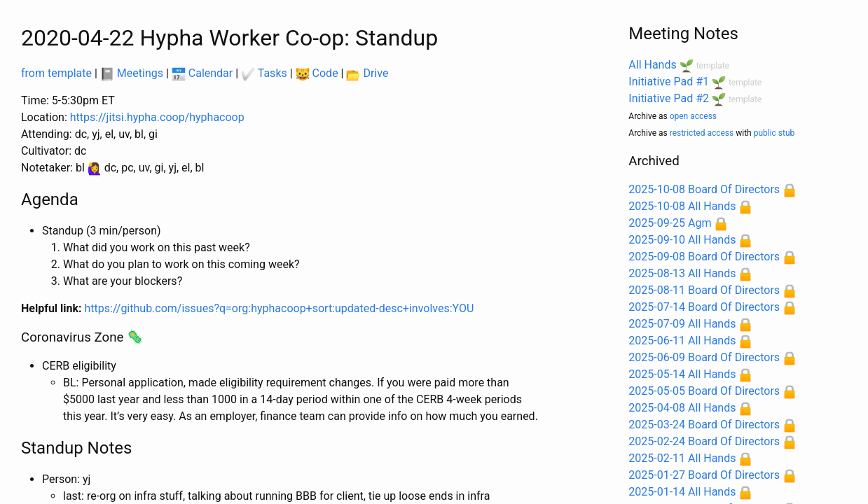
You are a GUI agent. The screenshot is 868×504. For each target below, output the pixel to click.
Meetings (132, 73)
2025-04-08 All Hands (682, 408)
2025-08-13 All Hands (682, 273)
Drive (367, 73)
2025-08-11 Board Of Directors (704, 290)
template (713, 66)
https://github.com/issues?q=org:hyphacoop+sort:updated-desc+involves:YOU (280, 308)
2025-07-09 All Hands (682, 324)
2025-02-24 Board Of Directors (704, 441)
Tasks (264, 73)
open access (693, 116)
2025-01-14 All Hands (682, 492)
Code (317, 73)
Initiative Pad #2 (669, 98)
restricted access (702, 133)
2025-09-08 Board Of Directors (704, 257)
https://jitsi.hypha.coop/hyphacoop (157, 117)
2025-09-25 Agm (670, 223)
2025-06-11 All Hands (682, 341)
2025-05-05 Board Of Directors (704, 391)
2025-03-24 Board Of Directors (704, 425)
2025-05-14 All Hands (682, 374)
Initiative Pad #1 (669, 82)
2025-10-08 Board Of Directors (704, 189)
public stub (774, 133)
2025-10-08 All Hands (682, 206)
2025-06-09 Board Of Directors (704, 357)
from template (56, 73)
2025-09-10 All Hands (682, 240)
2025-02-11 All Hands (682, 458)
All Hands (652, 65)
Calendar (202, 73)
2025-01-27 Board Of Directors (704, 475)
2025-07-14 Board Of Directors (704, 307)
